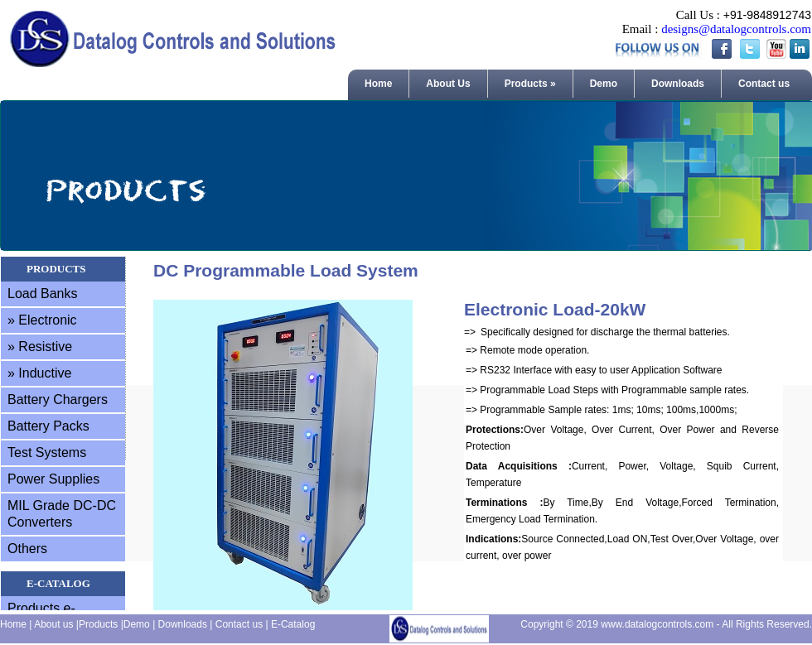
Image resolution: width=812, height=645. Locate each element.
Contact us (764, 84)
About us (53, 624)
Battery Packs (48, 426)
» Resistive (40, 347)
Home (378, 84)
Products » (530, 84)
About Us (448, 84)
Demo (604, 84)
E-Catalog (293, 624)
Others (27, 549)
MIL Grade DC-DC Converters (62, 514)
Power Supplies (53, 479)
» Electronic (42, 320)
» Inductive (39, 373)
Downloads (678, 84)
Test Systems (47, 452)
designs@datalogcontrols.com (736, 29)
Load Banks (43, 294)
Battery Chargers (58, 400)
